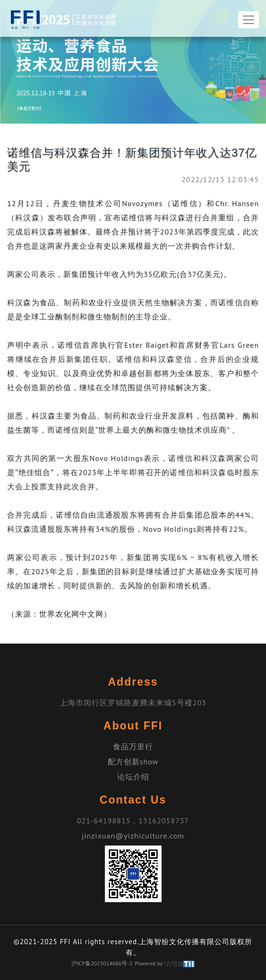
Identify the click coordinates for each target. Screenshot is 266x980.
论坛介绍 (133, 777)
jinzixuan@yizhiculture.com (133, 836)
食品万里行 (133, 746)
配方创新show (133, 762)
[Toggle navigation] (249, 20)
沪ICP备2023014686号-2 (102, 963)
